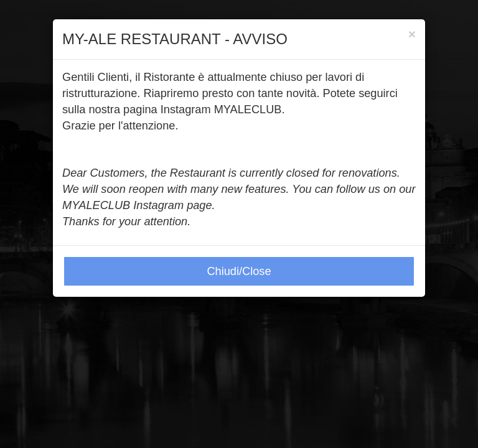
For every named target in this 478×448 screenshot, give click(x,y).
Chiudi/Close (239, 271)
